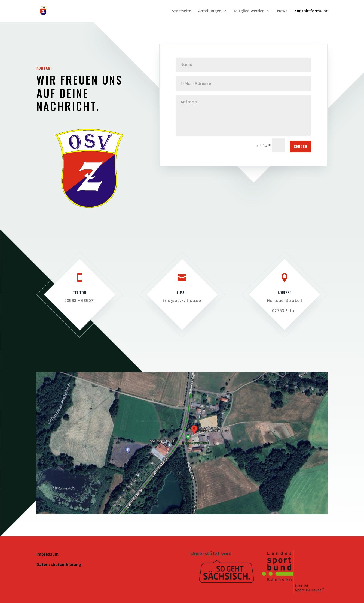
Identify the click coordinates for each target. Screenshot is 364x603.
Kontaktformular (311, 11)
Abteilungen (210, 11)
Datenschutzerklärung (59, 564)
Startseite (181, 11)
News (282, 11)
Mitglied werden (249, 11)
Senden (301, 146)
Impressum (48, 554)
